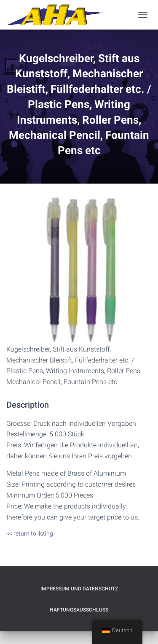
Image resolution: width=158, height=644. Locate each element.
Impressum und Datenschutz (79, 589)
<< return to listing (30, 533)
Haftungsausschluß (79, 610)
